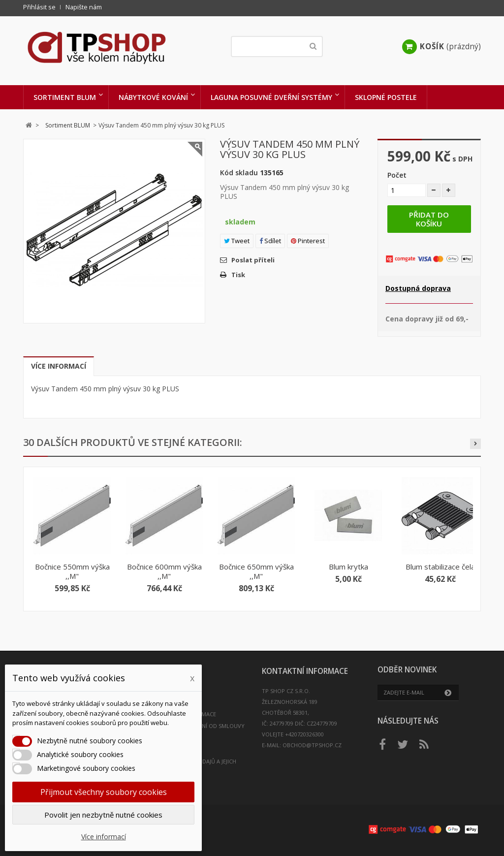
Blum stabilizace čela (440, 567)
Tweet (237, 241)
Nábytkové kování (153, 97)
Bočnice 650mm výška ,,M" (256, 571)
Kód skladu (239, 173)
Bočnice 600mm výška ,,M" (164, 571)
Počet (397, 175)
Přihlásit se (39, 7)
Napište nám (84, 7)
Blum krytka (348, 567)
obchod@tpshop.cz (312, 745)
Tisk (238, 275)
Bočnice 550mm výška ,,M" (72, 571)
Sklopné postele (386, 97)
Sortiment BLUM (65, 97)
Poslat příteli (253, 260)
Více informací (59, 366)
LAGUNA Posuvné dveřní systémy (271, 97)
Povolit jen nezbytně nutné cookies (103, 815)
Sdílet (270, 241)
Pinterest (308, 241)
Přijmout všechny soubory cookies (104, 792)
